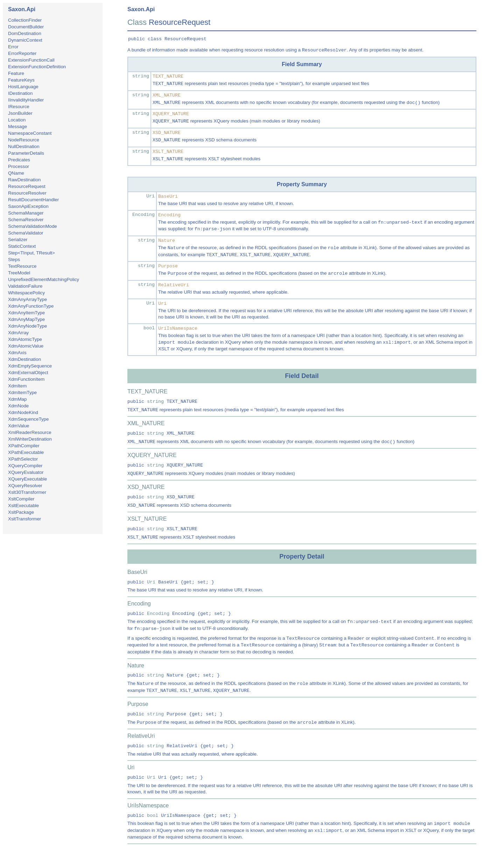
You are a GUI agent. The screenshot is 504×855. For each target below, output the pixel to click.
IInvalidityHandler (26, 100)
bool (149, 328)
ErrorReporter (22, 53)
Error (13, 47)
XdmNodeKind (23, 412)
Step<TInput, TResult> (31, 253)
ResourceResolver (27, 193)
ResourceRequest (27, 186)
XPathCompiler (24, 446)
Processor (19, 166)
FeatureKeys (21, 80)
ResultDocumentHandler (33, 200)
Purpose (168, 266)
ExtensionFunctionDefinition (37, 67)
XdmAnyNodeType (27, 326)
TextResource (22, 266)
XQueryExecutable (27, 479)
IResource (19, 107)
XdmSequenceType (28, 419)
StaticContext (22, 246)
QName (16, 173)
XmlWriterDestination (30, 439)
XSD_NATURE (167, 133)
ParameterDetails (26, 153)
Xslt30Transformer (27, 492)
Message (17, 127)
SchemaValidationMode (33, 226)
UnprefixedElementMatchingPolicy (44, 279)
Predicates (19, 160)
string (141, 76)
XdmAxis (17, 353)
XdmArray (18, 333)
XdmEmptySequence (30, 366)
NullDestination (24, 146)
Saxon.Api (22, 9)
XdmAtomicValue (26, 346)
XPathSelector (23, 459)
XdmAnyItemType (26, 313)
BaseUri (168, 197)
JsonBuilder (20, 113)
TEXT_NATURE (168, 76)
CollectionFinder (25, 20)
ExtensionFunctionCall (31, 60)
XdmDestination (24, 359)
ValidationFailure (25, 286)
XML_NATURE (167, 95)
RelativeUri (174, 285)
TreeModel (19, 273)
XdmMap (17, 399)
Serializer (18, 240)
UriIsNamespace (178, 328)
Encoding (143, 215)
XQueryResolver (25, 486)
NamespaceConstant (30, 133)
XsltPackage (21, 512)
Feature (16, 73)
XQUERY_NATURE (171, 114)
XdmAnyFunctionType (31, 306)
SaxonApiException (28, 206)
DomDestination (25, 33)
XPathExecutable (26, 452)
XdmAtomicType (25, 339)
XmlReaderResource (30, 432)
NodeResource (24, 140)
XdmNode (18, 406)
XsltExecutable (23, 506)
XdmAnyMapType (26, 319)
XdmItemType (22, 393)
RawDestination (24, 180)
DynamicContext (25, 40)
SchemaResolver (26, 220)
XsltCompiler (21, 499)
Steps (14, 260)
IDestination (20, 93)
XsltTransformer (24, 519)
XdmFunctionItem (26, 379)
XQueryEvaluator (26, 472)
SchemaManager (26, 213)
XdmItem (17, 386)
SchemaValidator (26, 233)
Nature (167, 241)
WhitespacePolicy (26, 293)
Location (17, 120)
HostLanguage (23, 87)
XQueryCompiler (25, 466)
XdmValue (19, 426)
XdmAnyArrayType (27, 299)
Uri (150, 196)
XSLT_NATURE (168, 152)
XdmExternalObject (28, 373)
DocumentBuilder (26, 27)
